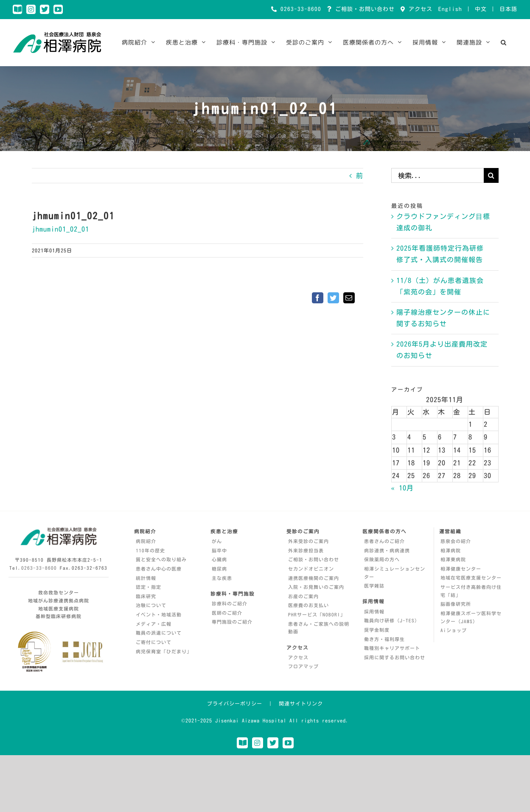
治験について (151, 605)
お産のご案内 (303, 596)
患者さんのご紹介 (384, 541)
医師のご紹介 (227, 613)
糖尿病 (219, 569)
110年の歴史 (150, 550)
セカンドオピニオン (311, 569)
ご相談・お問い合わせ (363, 9)
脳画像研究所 (456, 604)
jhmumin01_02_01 (60, 229)
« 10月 (402, 488)
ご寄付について (154, 642)
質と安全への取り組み (161, 559)
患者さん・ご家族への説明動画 (319, 628)
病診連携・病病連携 (387, 550)
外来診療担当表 (306, 550)
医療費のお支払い (308, 605)
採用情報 (374, 612)
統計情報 (146, 578)
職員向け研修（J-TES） (392, 620)
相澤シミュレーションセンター (395, 573)
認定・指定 (149, 587)
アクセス (419, 9)
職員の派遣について (159, 633)
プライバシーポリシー (235, 703)
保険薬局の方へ (382, 559)
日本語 (508, 9)
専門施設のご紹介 (232, 622)
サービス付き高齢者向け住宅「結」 (471, 591)
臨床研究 (146, 596)
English (450, 9)
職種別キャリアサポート (392, 648)
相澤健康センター (461, 569)
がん (217, 541)
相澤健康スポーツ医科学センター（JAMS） (471, 617)
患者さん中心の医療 (159, 569)
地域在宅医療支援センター (471, 578)
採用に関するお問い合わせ (395, 657)
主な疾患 (222, 578)
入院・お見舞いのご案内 (316, 587)
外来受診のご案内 (308, 541)
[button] (504, 42)
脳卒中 (219, 550)
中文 (481, 9)
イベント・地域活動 (159, 615)
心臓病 (219, 559)
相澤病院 (451, 550)
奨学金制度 (377, 630)
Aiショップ (454, 630)
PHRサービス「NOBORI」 (317, 615)
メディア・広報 (154, 624)
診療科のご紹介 (230, 603)
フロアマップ (303, 666)
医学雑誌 (374, 586)
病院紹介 (146, 541)
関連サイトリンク (301, 703)
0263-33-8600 (299, 9)
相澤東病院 (453, 559)
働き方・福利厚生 (384, 639)
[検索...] (437, 175)
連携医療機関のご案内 (314, 578)
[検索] (491, 175)
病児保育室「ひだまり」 (164, 651)
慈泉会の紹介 (456, 541)
